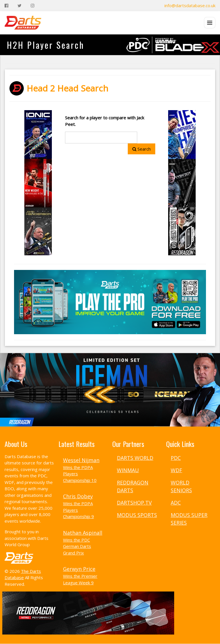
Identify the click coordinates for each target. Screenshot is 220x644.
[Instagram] (33, 6)
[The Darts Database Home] (23, 23)
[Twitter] (19, 6)
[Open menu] (210, 23)
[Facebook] (6, 6)
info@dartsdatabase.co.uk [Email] (190, 5)
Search (142, 149)
